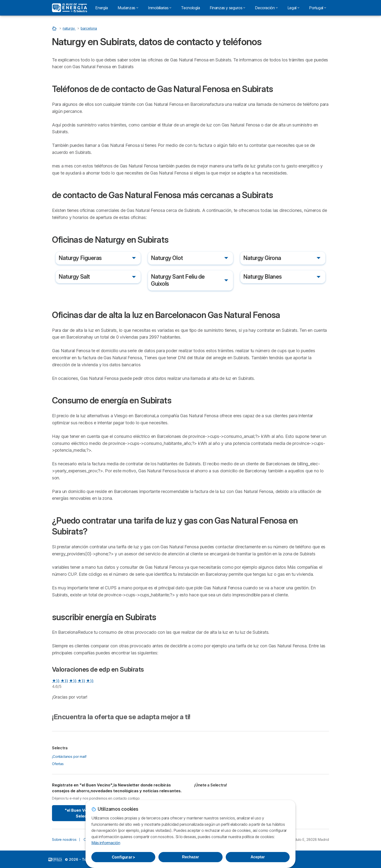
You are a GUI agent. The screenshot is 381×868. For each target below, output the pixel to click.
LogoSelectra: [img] (55, 860)
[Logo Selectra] (69, 8)
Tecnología (190, 8)
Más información (106, 843)
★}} (56, 681)
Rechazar (190, 857)
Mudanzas (128, 8)
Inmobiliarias (160, 8)
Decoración (266, 8)
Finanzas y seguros (228, 8)
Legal (293, 8)
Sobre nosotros (64, 839)
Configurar (123, 857)
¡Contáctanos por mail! (69, 756)
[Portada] (55, 28)
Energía (101, 8)
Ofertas (58, 764)
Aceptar (258, 857)
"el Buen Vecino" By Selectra (84, 813)
